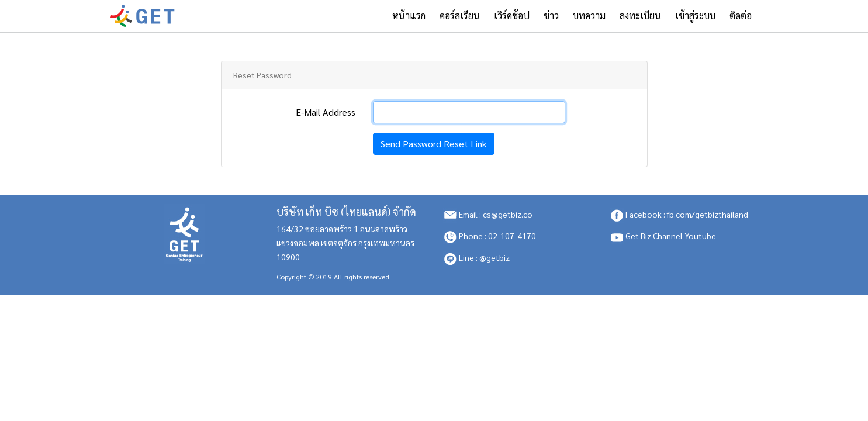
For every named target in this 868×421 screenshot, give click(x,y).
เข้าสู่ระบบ (695, 15)
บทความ (589, 15)
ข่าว (551, 15)
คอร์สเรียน (460, 15)
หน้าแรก (412, 15)
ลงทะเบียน (640, 15)
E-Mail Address (326, 112)
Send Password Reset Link (434, 144)
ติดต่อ (741, 15)
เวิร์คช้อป (512, 15)
